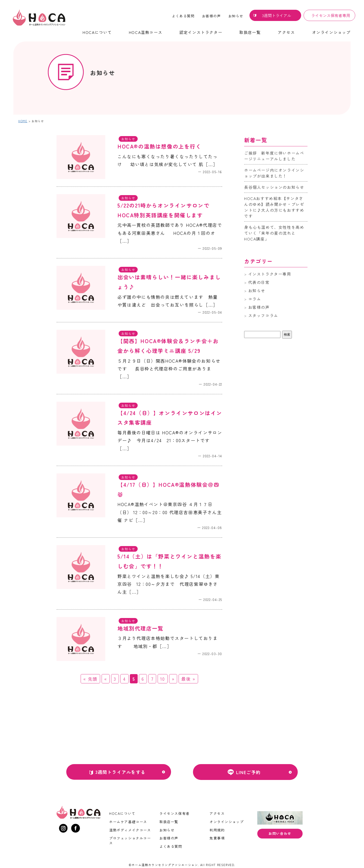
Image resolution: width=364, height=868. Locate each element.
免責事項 (217, 838)
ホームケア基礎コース (128, 822)
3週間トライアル (277, 15)
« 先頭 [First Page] (90, 679)
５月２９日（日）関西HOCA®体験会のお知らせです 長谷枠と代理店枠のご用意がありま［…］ (169, 369)
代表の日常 (259, 282)
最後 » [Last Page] (188, 679)
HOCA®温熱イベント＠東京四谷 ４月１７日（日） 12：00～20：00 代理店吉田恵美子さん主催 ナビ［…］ (170, 512)
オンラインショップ (331, 32)
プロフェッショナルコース (130, 840)
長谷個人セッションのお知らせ (274, 187)
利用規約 (217, 830)
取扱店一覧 (250, 32)
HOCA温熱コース (146, 32)
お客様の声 (211, 16)
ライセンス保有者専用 (331, 15)
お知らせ (236, 16)
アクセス (286, 32)
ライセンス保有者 (175, 813)
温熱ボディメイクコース (130, 830)
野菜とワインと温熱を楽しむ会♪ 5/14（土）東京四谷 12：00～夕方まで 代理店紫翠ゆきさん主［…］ (168, 584)
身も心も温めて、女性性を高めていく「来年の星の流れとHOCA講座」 (274, 233)
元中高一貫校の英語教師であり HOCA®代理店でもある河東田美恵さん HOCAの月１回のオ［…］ (170, 233)
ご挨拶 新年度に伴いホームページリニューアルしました (274, 156)
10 (163, 679)
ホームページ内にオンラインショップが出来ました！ (274, 173)
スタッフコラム (263, 315)
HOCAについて (97, 32)
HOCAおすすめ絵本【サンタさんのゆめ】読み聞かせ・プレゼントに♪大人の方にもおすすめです (274, 207)
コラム (255, 299)
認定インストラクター (201, 32)
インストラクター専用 (270, 274)
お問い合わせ (280, 833)
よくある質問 (183, 16)
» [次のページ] (173, 679)
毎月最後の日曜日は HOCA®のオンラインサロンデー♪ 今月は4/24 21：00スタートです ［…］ (170, 440)
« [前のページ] (106, 679)
